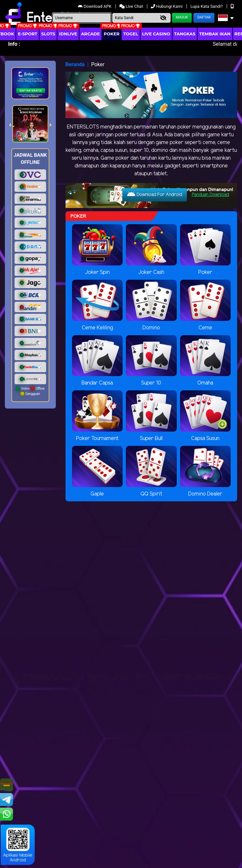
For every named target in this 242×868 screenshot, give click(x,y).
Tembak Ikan (215, 34)
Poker (112, 34)
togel (131, 34)
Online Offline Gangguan (30, 391)
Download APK (95, 6)
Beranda (75, 64)
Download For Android (155, 194)
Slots (48, 34)
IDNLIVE (68, 34)
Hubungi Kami (167, 6)
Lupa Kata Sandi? (207, 6)
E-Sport (28, 34)
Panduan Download (210, 195)
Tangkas (185, 34)
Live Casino (156, 34)
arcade (91, 34)
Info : (14, 44)
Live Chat (132, 6)
